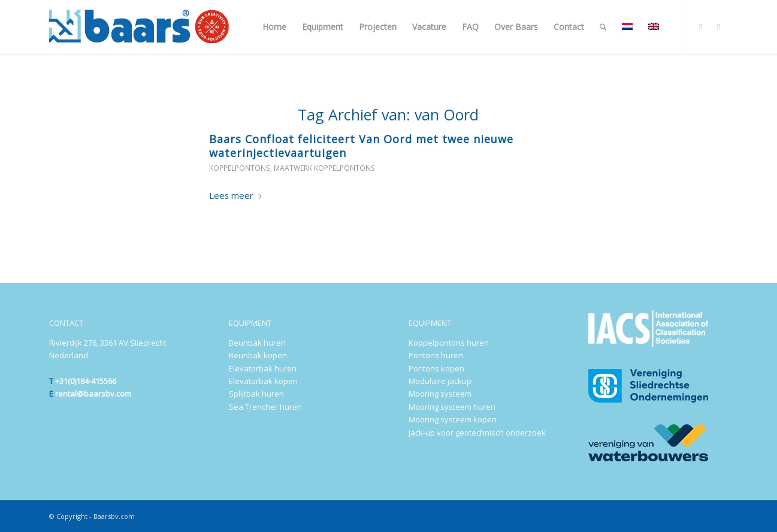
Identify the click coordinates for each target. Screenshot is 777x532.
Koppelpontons (240, 168)
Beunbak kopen (258, 355)
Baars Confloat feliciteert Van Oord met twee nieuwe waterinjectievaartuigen (361, 146)
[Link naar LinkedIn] (701, 26)
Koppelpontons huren (449, 343)
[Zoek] (603, 27)
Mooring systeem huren (452, 407)
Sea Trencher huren (265, 407)
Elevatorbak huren (263, 368)
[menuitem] (274, 27)
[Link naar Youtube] (719, 26)
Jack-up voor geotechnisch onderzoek (477, 433)
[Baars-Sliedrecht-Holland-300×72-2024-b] (139, 27)
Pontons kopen (436, 368)
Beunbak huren (257, 343)
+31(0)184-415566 (86, 381)
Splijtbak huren (256, 394)
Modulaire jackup (440, 381)
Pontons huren (436, 355)
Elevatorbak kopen (263, 381)
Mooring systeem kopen (453, 419)
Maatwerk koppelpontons (324, 168)
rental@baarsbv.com (93, 394)
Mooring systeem (440, 394)
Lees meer (236, 195)
